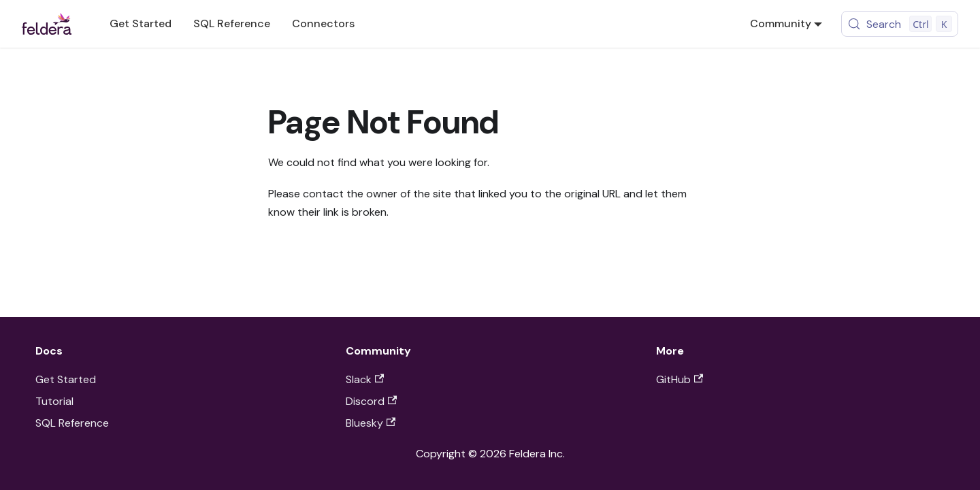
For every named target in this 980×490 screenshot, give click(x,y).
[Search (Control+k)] (900, 24)
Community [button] (781, 23)
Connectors (323, 23)
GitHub (680, 379)
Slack (365, 379)
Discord (371, 401)
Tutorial (54, 401)
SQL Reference (232, 23)
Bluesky (371, 423)
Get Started (141, 23)
